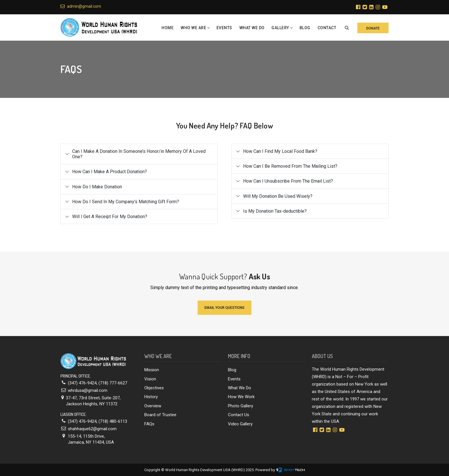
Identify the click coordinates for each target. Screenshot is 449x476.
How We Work (241, 397)
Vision (150, 379)
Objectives (154, 388)
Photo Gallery (241, 406)
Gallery (280, 28)
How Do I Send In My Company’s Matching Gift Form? (126, 202)
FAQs (149, 424)
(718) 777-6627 (113, 383)
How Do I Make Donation (97, 187)
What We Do (252, 28)
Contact (327, 28)
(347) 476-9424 (82, 383)
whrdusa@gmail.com (88, 390)
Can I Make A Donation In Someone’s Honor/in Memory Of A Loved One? (139, 154)
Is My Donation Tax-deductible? (275, 211)
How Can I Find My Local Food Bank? (280, 151)
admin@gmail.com (81, 6)
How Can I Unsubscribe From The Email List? (288, 181)
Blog (305, 28)
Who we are (193, 28)
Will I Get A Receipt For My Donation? (110, 217)
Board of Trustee (160, 415)
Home (168, 28)
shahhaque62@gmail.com (92, 429)
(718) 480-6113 (113, 421)
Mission (152, 370)
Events (224, 28)
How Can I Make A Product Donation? (110, 172)
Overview (153, 406)
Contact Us (239, 415)
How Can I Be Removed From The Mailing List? (290, 166)
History (151, 397)
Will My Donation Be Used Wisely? (278, 196)
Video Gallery (240, 424)
